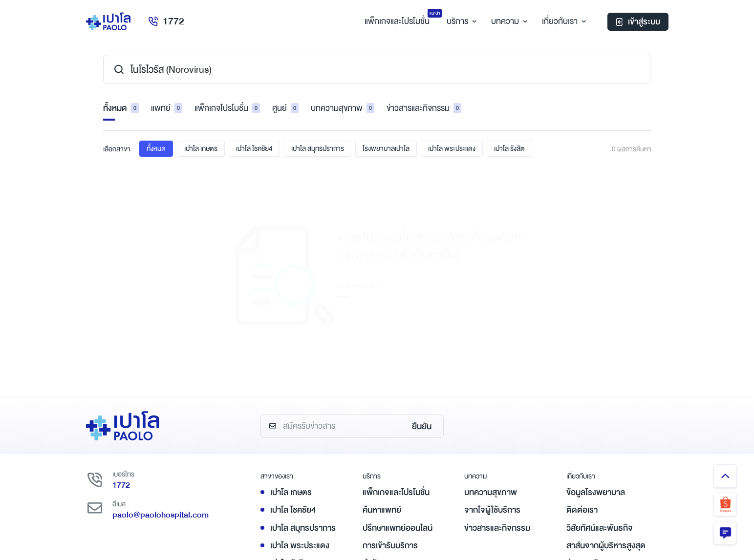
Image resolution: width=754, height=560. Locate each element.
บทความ (508, 21)
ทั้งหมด (121, 108)
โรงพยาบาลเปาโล (386, 148)
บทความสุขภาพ (343, 108)
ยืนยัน (422, 302)
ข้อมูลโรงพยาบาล (596, 368)
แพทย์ (167, 108)
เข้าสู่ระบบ (638, 22)
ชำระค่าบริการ (386, 474)
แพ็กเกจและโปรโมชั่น (396, 368)
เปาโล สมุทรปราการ (318, 148)
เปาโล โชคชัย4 (254, 148)
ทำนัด (372, 439)
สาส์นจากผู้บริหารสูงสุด (606, 421)
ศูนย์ (285, 108)
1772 (166, 21)
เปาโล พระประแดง (452, 148)
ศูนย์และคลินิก (386, 456)
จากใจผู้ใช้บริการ (492, 386)
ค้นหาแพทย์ (382, 386)
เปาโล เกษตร (201, 148)
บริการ (460, 21)
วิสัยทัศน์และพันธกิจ (600, 404)
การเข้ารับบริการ (390, 421)
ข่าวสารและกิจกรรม (424, 108)
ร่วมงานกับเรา (590, 439)
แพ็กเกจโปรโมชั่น (227, 108)
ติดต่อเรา (582, 386)
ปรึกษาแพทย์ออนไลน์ (398, 404)
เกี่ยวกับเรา (563, 21)
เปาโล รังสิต (509, 148)
